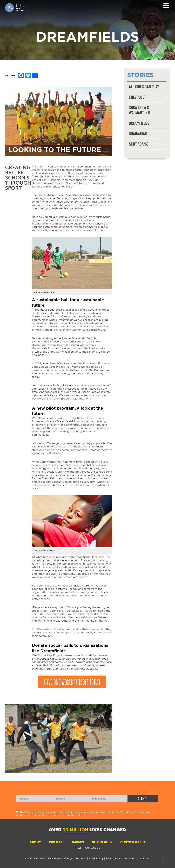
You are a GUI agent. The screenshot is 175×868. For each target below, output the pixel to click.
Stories (140, 75)
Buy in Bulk (102, 842)
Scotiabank (138, 144)
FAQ (78, 848)
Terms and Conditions (137, 858)
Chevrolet (137, 97)
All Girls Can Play (144, 87)
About (35, 842)
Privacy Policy (114, 858)
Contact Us (93, 848)
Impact (78, 842)
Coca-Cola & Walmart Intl (140, 110)
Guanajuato (139, 134)
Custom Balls (133, 842)
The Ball (57, 842)
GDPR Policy (96, 858)
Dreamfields (40, 170)
